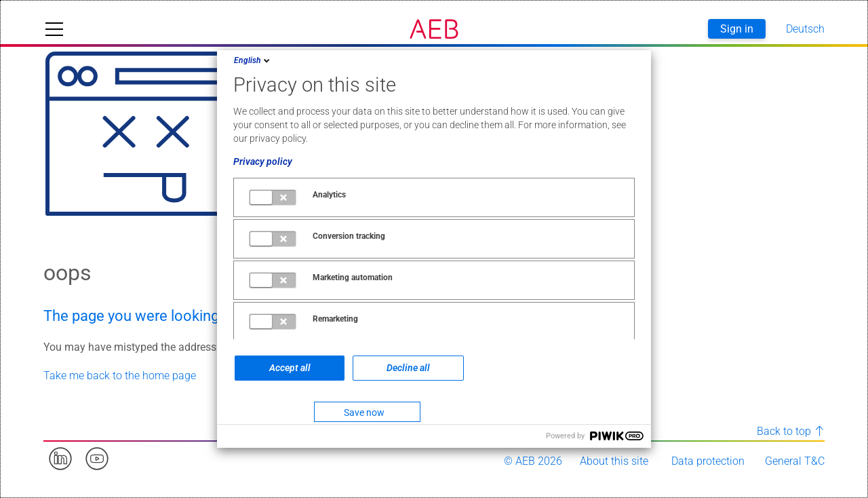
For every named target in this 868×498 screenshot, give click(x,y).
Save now (364, 413)
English (253, 60)
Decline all (408, 368)
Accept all (290, 368)
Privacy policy (263, 161)
